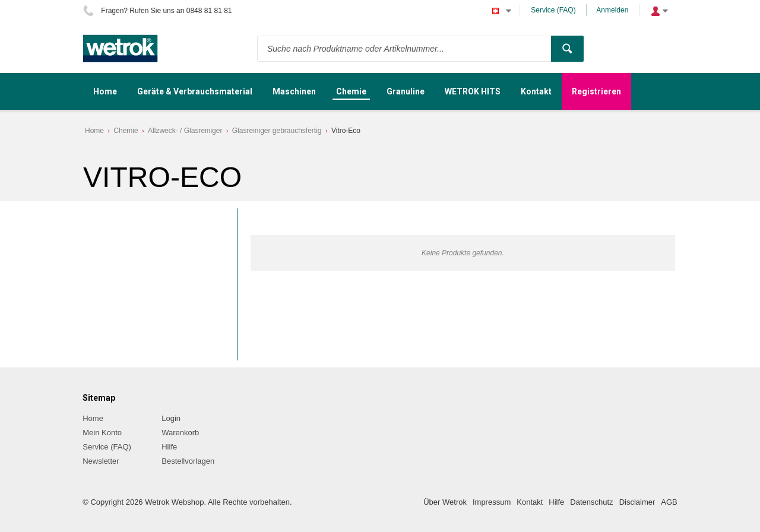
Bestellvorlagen (188, 461)
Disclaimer (637, 502)
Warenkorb (180, 433)
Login (171, 418)
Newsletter (101, 461)
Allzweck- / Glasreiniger (185, 131)
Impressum (492, 502)
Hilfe (169, 447)
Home (94, 131)
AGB (669, 502)
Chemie (126, 131)
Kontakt (530, 502)
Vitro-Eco (346, 131)
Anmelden (612, 10)
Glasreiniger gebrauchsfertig (277, 131)
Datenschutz (591, 502)
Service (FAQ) (553, 10)
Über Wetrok (445, 502)
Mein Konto (102, 433)
